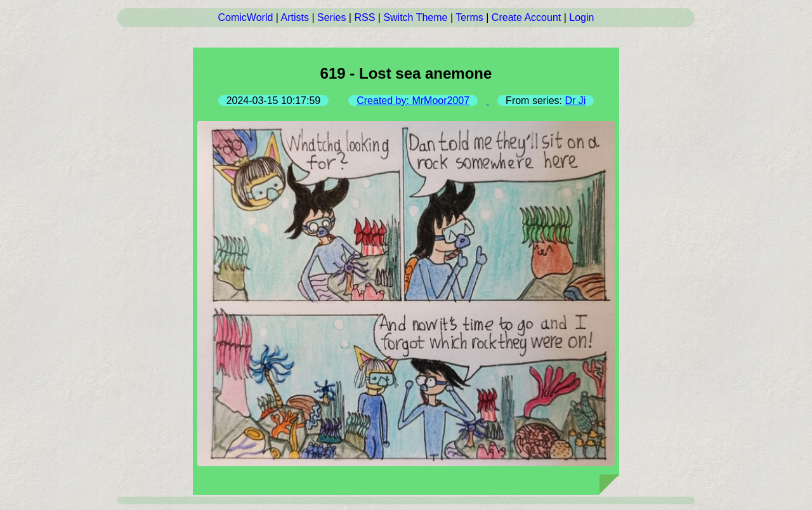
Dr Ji (575, 101)
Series (331, 17)
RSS (364, 17)
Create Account (526, 17)
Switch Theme (415, 17)
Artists (295, 17)
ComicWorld (246, 17)
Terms (469, 17)
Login (581, 17)
